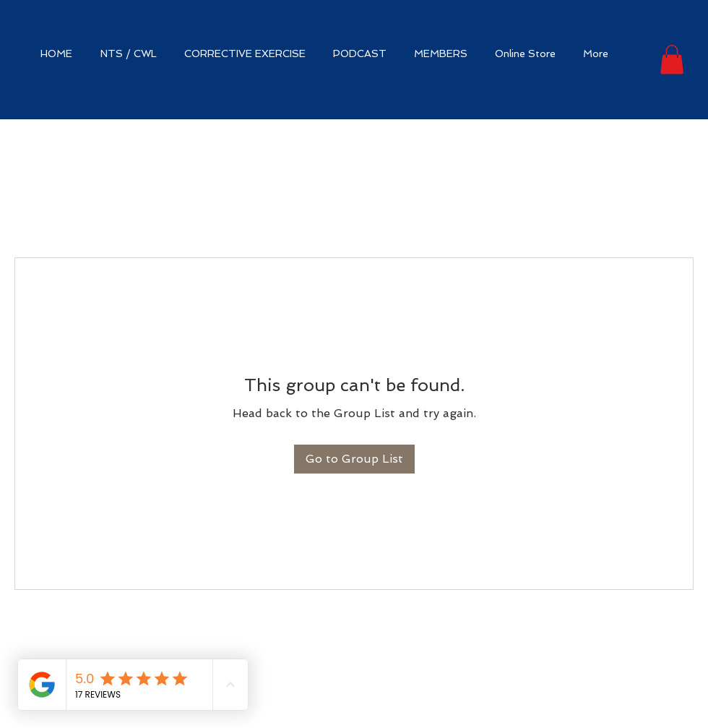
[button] (672, 60)
